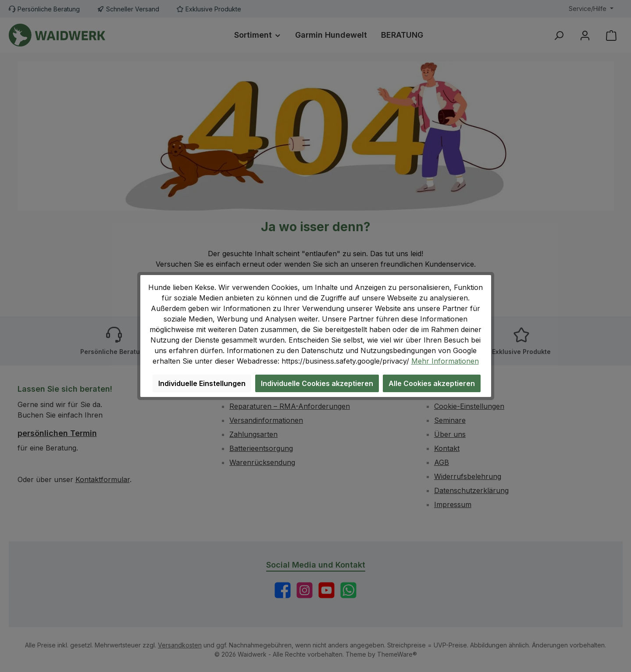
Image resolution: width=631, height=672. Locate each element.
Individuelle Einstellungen (202, 383)
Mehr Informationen (445, 361)
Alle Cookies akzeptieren (432, 383)
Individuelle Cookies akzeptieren (317, 383)
